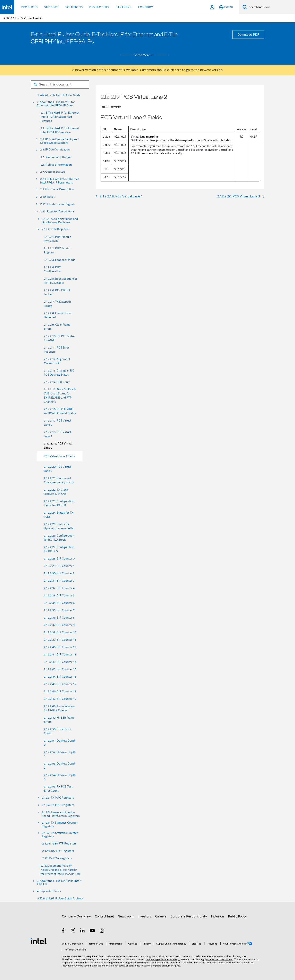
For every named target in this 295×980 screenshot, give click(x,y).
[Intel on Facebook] (63, 931)
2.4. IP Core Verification (55, 150)
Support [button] (52, 7)
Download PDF (248, 35)
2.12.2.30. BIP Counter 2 (59, 573)
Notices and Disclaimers (219, 959)
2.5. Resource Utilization (56, 157)
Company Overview (76, 916)
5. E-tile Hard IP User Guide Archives (61, 899)
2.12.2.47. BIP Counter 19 (60, 699)
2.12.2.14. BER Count (57, 382)
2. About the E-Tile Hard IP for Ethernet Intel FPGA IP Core (56, 104)
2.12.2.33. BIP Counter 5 (59, 595)
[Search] (245, 7)
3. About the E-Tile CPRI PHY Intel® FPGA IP (59, 883)
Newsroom (126, 916)
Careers (161, 916)
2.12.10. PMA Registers (57, 858)
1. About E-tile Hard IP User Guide (59, 95)
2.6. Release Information (56, 165)
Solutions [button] (74, 7)
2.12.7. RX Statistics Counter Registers (60, 835)
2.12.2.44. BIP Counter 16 (60, 677)
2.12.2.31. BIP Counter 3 (59, 581)
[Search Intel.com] (271, 7)
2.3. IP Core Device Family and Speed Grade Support (59, 141)
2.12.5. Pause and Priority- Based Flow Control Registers (61, 814)
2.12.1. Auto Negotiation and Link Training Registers (60, 221)
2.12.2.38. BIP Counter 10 (60, 632)
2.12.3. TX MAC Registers (58, 798)
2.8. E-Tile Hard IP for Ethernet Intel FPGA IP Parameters (60, 181)
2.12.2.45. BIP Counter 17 (60, 684)
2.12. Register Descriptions (57, 211)
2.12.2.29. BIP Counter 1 (59, 566)
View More (145, 55)
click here (174, 70)
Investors (144, 916)
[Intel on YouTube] (92, 931)
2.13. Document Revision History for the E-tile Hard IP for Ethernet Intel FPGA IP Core (61, 870)
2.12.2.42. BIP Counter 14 (60, 662)
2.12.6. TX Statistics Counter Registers (60, 824)
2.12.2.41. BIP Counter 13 (60, 654)
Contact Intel (104, 916)
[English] (226, 7)
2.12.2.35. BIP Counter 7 (59, 610)
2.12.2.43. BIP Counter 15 (60, 669)
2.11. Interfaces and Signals (58, 204)
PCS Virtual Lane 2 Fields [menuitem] (60, 456)
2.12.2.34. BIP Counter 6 (59, 603)
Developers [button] (99, 7)
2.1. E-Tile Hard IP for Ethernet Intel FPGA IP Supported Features (60, 117)
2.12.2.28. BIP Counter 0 (59, 558)
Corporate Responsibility (189, 916)
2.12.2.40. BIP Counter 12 (60, 647)
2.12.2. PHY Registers (56, 229)
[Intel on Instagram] (102, 931)
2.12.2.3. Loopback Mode (60, 260)
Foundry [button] (146, 7)
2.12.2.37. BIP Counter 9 (59, 625)
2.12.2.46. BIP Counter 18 (60, 691)
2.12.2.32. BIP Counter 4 (59, 588)
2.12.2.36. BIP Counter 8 (59, 618)
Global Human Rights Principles (200, 962)
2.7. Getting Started (53, 172)
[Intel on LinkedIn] (83, 931)
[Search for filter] (60, 84)
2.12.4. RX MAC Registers (58, 805)
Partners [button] (124, 7)
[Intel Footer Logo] (39, 941)
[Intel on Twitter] (73, 931)
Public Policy (237, 916)
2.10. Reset (47, 197)
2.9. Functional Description (57, 189)
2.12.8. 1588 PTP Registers (59, 843)
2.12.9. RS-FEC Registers (58, 851)
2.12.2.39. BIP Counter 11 (60, 640)
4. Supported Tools (49, 891)
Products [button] (29, 7)
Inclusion (217, 916)
